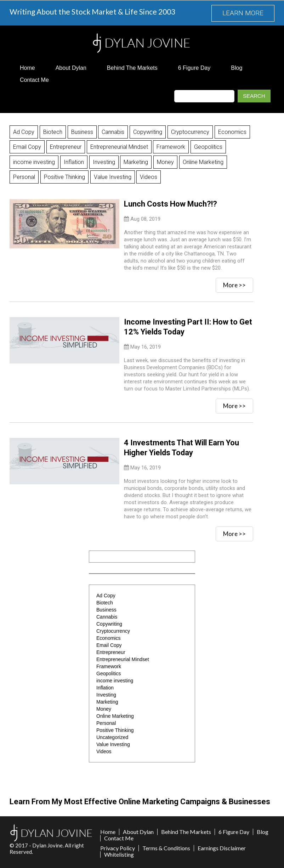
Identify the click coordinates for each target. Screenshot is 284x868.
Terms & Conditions (166, 848)
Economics (233, 132)
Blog (237, 68)
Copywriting (148, 132)
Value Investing (113, 177)
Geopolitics (209, 147)
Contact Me (34, 80)
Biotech (53, 132)
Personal (24, 177)
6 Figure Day (194, 68)
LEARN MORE (243, 13)
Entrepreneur (66, 147)
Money (166, 162)
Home (27, 68)
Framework (171, 147)
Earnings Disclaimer (222, 848)
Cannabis (113, 132)
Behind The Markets (132, 68)
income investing (34, 162)
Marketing (136, 162)
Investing (104, 162)
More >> (234, 285)
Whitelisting (119, 854)
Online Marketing (203, 162)
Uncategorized (112, 737)
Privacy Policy (118, 848)
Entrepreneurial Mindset (119, 147)
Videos (149, 177)
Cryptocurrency (191, 132)
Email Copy (27, 147)
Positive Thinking (64, 177)
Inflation (74, 162)
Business (82, 132)
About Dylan (71, 68)
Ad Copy (24, 132)
